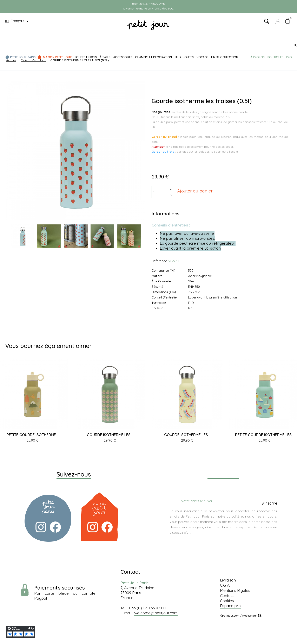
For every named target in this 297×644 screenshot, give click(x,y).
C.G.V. (225, 585)
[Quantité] (160, 192)
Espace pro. (231, 606)
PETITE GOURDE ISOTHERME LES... (265, 435)
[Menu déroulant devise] (18, 21)
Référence (159, 261)
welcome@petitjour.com (156, 613)
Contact (227, 596)
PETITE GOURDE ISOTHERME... (32, 435)
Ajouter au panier (195, 191)
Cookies (227, 601)
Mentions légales (235, 590)
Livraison (228, 580)
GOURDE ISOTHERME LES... (110, 435)
